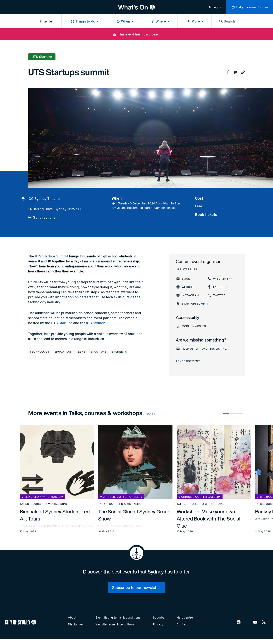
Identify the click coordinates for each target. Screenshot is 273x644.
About (72, 617)
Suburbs (159, 617)
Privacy (158, 624)
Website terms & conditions (115, 624)
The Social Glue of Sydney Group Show (134, 515)
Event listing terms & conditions (118, 617)
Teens (81, 352)
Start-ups (99, 352)
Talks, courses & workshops (43, 504)
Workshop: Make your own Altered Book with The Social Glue (208, 519)
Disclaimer (75, 624)
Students (119, 352)
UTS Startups (62, 323)
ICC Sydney (96, 323)
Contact (182, 624)
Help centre (185, 617)
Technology (40, 352)
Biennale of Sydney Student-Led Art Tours (55, 515)
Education (63, 352)
